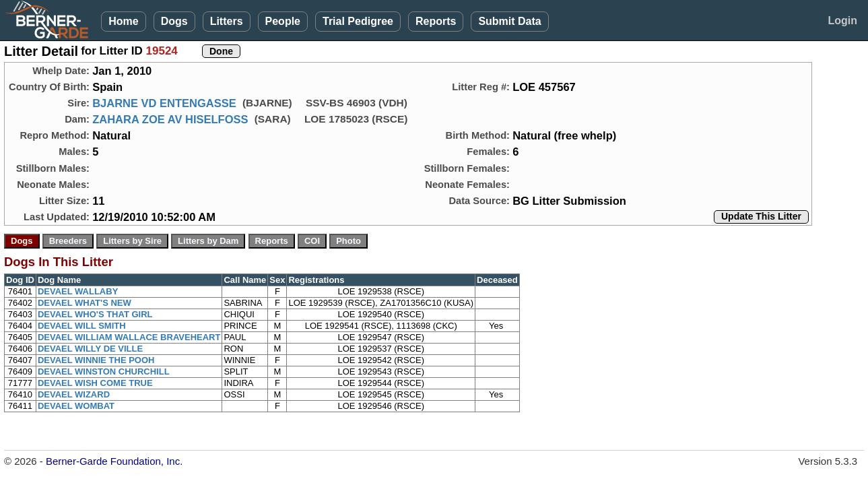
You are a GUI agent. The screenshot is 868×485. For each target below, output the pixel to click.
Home (123, 21)
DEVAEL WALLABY (78, 291)
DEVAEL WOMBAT (76, 406)
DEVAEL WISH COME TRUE (95, 383)
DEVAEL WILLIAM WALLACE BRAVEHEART (129, 337)
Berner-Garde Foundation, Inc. (114, 461)
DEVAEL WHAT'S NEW (85, 303)
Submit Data (509, 21)
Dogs (174, 21)
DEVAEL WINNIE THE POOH (96, 360)
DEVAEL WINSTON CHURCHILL (104, 371)
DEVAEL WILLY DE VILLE (90, 349)
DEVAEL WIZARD (74, 394)
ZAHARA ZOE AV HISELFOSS (170, 119)
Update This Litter (761, 216)
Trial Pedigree (358, 21)
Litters (227, 21)
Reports (436, 21)
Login (842, 21)
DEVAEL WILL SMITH (82, 326)
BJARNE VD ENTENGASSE (164, 103)
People (283, 21)
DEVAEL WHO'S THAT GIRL (95, 314)
